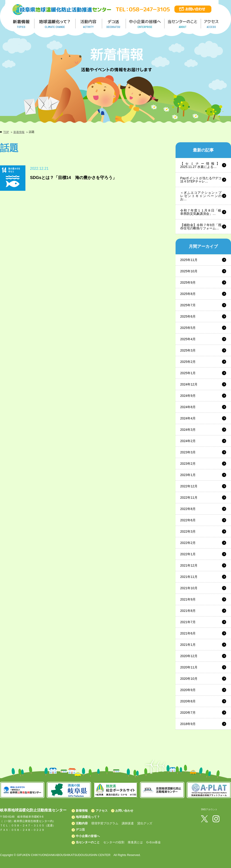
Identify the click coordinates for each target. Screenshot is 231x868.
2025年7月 (188, 305)
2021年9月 (188, 599)
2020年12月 (189, 656)
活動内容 (82, 823)
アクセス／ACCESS (212, 24)
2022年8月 (188, 509)
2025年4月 (188, 339)
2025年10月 (189, 271)
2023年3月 (188, 452)
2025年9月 (188, 282)
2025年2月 (188, 362)
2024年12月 (189, 384)
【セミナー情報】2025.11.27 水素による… (201, 165)
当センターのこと (88, 842)
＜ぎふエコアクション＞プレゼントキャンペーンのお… (201, 196)
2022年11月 (189, 498)
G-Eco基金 (153, 842)
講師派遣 (128, 823)
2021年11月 (189, 577)
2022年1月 (188, 554)
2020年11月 (189, 667)
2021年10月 (189, 588)
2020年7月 (188, 713)
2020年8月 (188, 701)
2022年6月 (188, 520)
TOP (6, 132)
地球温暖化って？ (88, 817)
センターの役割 (114, 842)
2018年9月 (188, 724)
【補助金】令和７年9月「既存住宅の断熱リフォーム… (201, 227)
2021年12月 (189, 565)
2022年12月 (189, 486)
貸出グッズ (145, 823)
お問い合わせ (124, 811)
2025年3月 (188, 350)
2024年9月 (188, 396)
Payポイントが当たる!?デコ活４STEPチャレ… (201, 180)
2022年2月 (188, 543)
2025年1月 (188, 373)
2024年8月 (188, 407)
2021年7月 (188, 622)
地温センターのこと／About (183, 24)
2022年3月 (188, 531)
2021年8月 (188, 611)
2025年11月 (189, 260)
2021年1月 (188, 645)
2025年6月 (188, 316)
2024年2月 (188, 441)
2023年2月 (188, 464)
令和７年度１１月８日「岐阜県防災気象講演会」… (201, 212)
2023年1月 (188, 475)
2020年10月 (189, 679)
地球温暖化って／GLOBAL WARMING (55, 24)
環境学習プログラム (105, 823)
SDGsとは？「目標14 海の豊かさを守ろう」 (73, 178)
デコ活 (114, 24)
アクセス (102, 811)
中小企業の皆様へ (146, 24)
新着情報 (19, 132)
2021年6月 (188, 633)
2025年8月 (188, 294)
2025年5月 (188, 328)
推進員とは (135, 842)
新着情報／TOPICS (22, 24)
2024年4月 (188, 418)
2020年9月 (188, 690)
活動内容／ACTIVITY (89, 24)
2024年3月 (188, 430)
